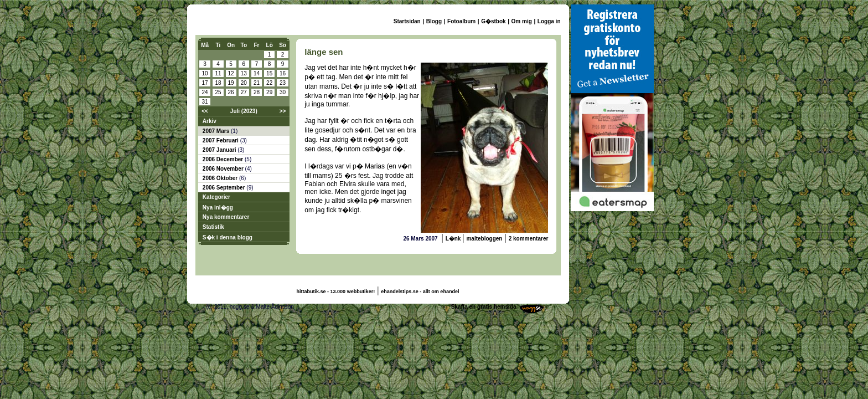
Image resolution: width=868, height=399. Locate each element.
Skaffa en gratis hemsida (484, 307)
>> (283, 111)
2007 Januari (220, 150)
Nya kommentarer (226, 217)
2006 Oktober (221, 178)
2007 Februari (221, 140)
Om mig (522, 21)
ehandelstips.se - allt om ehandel (420, 291)
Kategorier (216, 197)
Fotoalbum (461, 21)
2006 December (224, 159)
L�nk (454, 239)
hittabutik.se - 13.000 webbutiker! (336, 291)
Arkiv (210, 121)
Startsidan (407, 21)
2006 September (225, 188)
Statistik (213, 227)
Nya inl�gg (218, 208)
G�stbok (493, 21)
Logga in (549, 21)
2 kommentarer (529, 239)
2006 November (224, 169)
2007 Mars (217, 131)
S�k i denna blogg (228, 237)
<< (205, 111)
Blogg (434, 21)
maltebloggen (484, 239)
